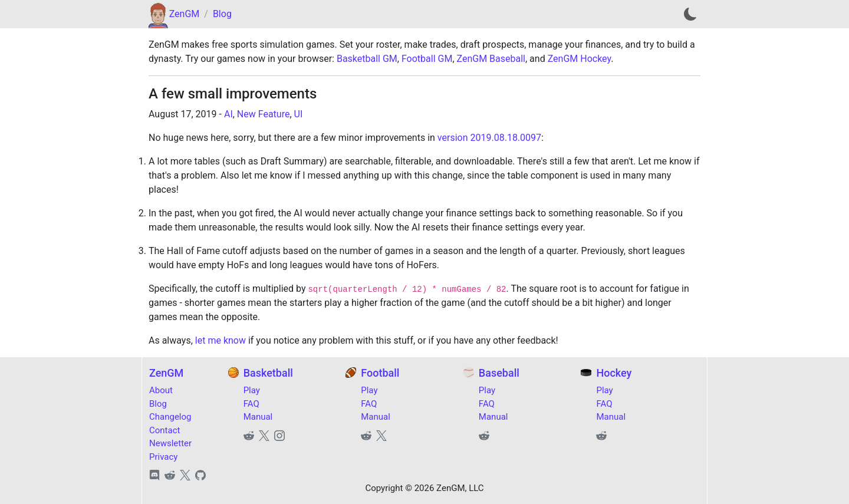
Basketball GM (367, 59)
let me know (221, 340)
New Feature (264, 114)
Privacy (163, 457)
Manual (258, 417)
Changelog (170, 417)
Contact (164, 430)
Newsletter (170, 443)
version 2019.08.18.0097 (489, 138)
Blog (222, 14)
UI (299, 114)
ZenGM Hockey (580, 59)
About (161, 390)
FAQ (251, 404)
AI (228, 114)
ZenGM (185, 14)
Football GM (427, 59)
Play (252, 390)
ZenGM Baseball (491, 59)
